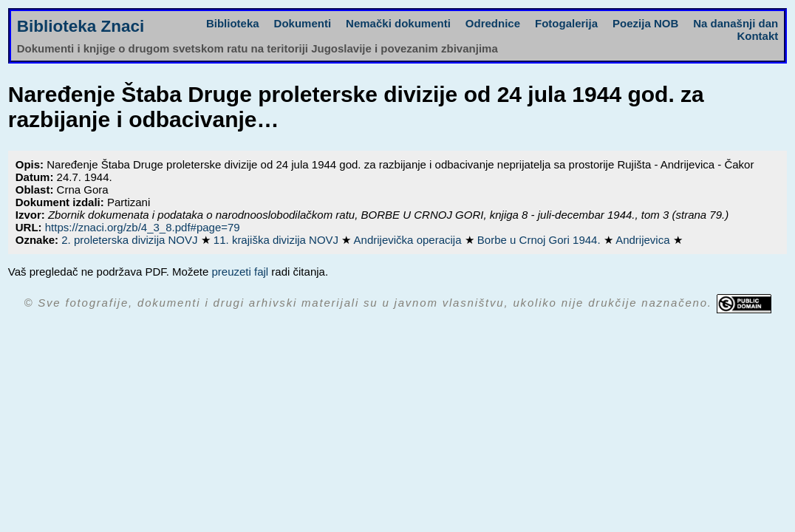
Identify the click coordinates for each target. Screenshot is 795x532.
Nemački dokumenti (398, 23)
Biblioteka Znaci (81, 26)
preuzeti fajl (240, 272)
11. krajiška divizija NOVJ (277, 240)
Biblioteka (233, 23)
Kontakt (757, 36)
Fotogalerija (566, 23)
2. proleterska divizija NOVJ (131, 240)
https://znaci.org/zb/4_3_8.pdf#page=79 (143, 227)
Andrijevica (644, 240)
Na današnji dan (736, 23)
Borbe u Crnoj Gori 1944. (540, 240)
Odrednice (493, 23)
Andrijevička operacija (409, 240)
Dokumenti (303, 23)
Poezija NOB (645, 23)
